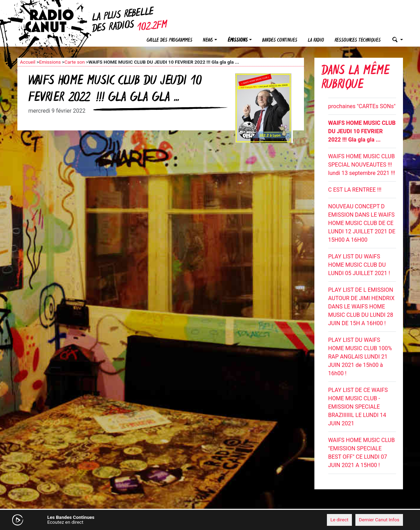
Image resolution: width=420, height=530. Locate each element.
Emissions (50, 62)
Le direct (339, 520)
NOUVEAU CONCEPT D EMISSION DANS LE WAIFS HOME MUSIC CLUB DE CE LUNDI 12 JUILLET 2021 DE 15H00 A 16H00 (362, 223)
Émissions (238, 41)
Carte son (74, 62)
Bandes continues (280, 41)
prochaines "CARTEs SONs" (362, 106)
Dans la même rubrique (355, 78)
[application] (210, 520)
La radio (316, 41)
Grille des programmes (170, 41)
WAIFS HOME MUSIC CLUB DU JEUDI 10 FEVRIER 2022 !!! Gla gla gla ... (362, 131)
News (208, 41)
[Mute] (125, 520)
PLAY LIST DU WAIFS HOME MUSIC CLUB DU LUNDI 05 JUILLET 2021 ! (359, 265)
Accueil (28, 62)
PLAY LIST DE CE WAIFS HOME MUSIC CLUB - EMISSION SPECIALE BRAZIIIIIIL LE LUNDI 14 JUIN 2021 (358, 407)
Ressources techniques (358, 41)
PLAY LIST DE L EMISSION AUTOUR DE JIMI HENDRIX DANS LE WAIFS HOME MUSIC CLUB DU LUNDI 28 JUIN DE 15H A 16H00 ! (361, 307)
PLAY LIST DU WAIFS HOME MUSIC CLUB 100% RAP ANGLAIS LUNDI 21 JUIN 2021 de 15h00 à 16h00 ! (360, 357)
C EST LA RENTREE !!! (355, 190)
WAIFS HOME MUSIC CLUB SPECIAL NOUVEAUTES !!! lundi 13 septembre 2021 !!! (362, 165)
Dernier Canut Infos (379, 520)
